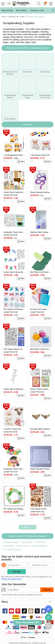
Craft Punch (40, 542)
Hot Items (28, 124)
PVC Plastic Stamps (12, 550)
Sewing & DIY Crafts (16, 17)
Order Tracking (49, 609)
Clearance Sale (37, 10)
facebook (5, 611)
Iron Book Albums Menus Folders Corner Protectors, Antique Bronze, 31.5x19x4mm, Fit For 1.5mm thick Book (40, 429)
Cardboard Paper (11, 542)
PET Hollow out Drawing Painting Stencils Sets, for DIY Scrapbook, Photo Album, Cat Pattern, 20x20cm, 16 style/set (14, 309)
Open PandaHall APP (27, 622)
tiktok (24, 611)
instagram (31, 611)
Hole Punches (23, 546)
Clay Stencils (27, 542)
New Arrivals (7, 10)
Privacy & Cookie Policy (12, 579)
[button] (53, 10)
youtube (11, 611)
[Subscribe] (24, 590)
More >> (27, 527)
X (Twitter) (37, 611)
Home (4, 17)
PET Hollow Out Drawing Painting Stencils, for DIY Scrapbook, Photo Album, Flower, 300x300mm (13, 509)
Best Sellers (21, 10)
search (39, 4)
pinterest (18, 611)
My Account (51, 4)
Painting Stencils (39, 546)
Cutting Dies (9, 546)
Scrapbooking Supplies (36, 17)
